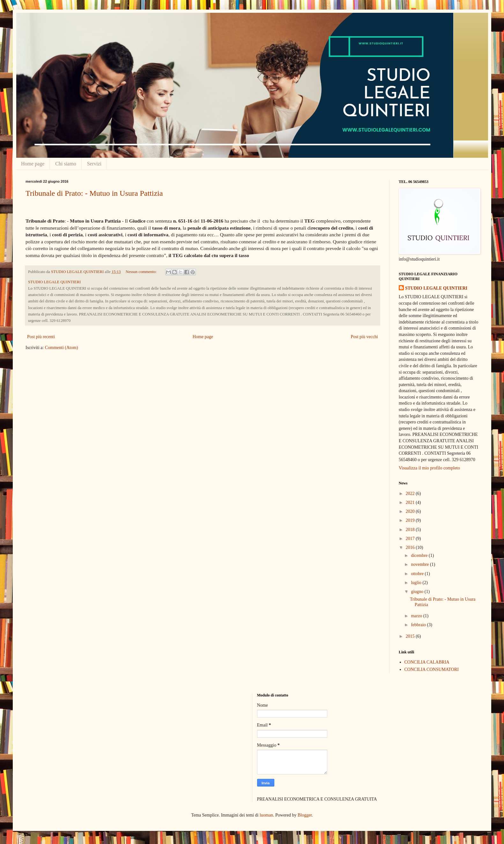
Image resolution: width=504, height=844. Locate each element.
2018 (411, 530)
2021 (411, 502)
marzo (417, 616)
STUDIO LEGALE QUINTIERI (436, 288)
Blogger (305, 815)
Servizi (94, 164)
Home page (33, 164)
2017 (411, 539)
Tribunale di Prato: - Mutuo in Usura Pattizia (94, 193)
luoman (266, 815)
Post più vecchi (364, 337)
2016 (411, 547)
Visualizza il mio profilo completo (429, 468)
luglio (417, 583)
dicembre (420, 555)
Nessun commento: (142, 272)
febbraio (419, 625)
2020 (411, 511)
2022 (411, 494)
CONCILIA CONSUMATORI (432, 669)
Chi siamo (66, 164)
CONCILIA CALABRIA (427, 662)
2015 (411, 636)
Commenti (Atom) (62, 348)
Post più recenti (41, 337)
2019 (411, 520)
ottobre (418, 574)
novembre (420, 564)
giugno (418, 592)
